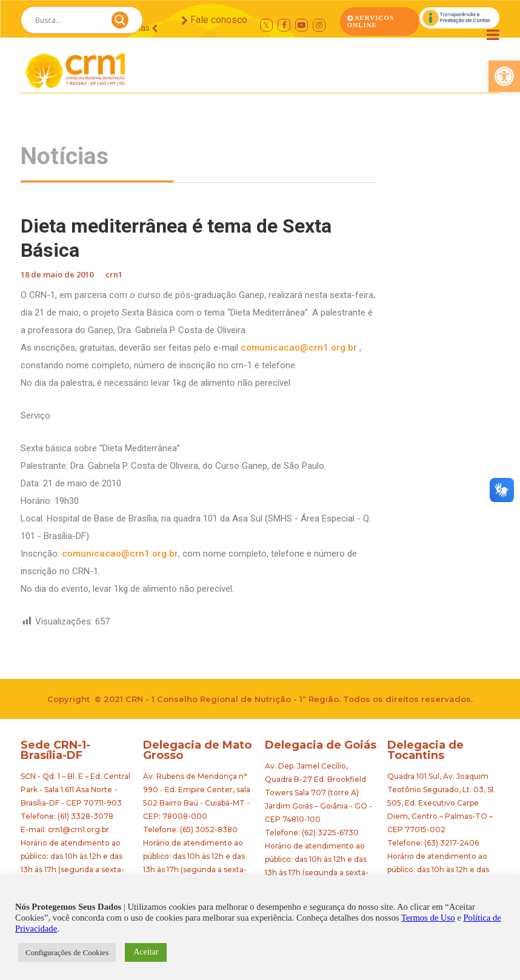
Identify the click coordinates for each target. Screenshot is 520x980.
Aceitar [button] (146, 952)
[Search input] (67, 20)
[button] (504, 76)
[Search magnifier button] (120, 23)
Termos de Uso (428, 918)
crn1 (114, 274)
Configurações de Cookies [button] (67, 952)
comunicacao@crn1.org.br (299, 348)
